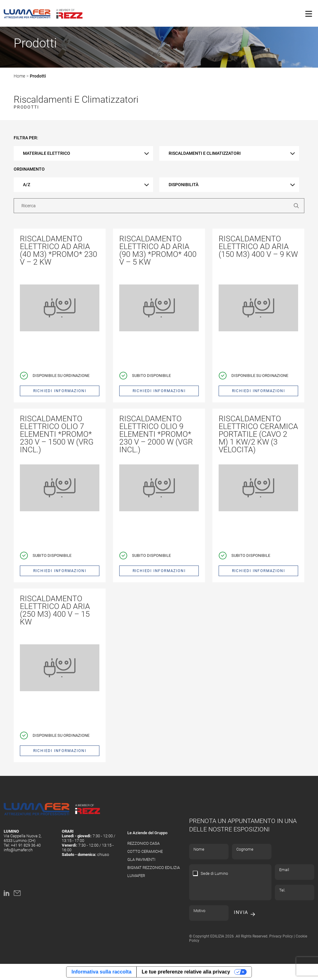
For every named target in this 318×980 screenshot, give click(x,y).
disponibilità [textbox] (184, 185)
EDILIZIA (217, 936)
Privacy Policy (281, 936)
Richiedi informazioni (60, 391)
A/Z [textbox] (27, 185)
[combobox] (83, 153)
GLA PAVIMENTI (141, 859)
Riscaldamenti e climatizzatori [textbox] (205, 153)
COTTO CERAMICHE (145, 851)
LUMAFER (136, 876)
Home (19, 76)
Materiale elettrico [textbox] (47, 153)
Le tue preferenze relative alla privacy (186, 972)
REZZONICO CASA (143, 843)
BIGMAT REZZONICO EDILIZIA (154, 868)
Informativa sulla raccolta (101, 972)
